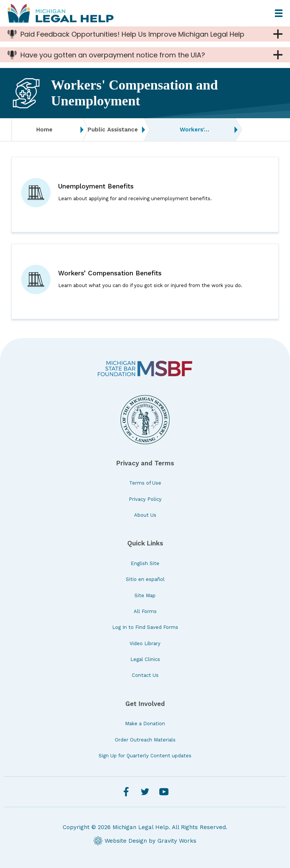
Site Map (145, 595)
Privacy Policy (145, 499)
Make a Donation (145, 724)
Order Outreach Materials (145, 740)
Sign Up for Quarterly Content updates (145, 756)
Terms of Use (145, 483)
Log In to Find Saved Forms (145, 627)
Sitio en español (145, 579)
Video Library (145, 643)
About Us (145, 515)
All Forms (145, 611)
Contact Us (145, 675)
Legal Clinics (145, 659)
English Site (145, 563)
